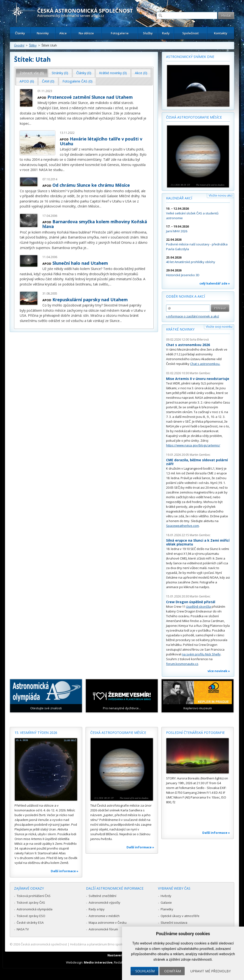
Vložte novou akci (221, 195)
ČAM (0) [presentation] (48, 81)
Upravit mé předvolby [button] (211, 971)
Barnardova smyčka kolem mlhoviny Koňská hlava (95, 224)
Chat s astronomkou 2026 (188, 345)
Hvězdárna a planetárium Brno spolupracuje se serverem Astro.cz (118, 944)
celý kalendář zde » (215, 283)
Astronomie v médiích (104, 916)
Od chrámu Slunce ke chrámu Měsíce (91, 185)
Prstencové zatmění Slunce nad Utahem (90, 97)
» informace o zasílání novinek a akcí (193, 316)
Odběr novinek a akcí (186, 296)
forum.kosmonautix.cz (182, 664)
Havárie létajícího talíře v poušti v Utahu (101, 141)
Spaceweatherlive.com (183, 526)
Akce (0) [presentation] (141, 73)
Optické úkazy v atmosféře (180, 916)
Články (20, 33)
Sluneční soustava (174, 923)
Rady (166, 33)
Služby (148, 33)
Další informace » (65, 871)
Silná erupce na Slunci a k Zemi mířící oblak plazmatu (198, 542)
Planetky (167, 909)
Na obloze (86, 33)
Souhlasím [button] (145, 971)
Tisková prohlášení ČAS (34, 896)
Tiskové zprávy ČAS (31, 902)
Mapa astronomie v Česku (108, 923)
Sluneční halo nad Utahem (80, 263)
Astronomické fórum (103, 929)
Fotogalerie (120, 33)
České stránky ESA (30, 923)
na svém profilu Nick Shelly (201, 654)
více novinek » (219, 671)
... (30, 123)
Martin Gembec (200, 373)
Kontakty (221, 33)
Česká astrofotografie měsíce (194, 117)
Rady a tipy (97, 909)
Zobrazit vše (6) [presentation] (32, 73)
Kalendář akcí (179, 198)
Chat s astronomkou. (205, 364)
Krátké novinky (180, 329)
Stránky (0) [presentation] (60, 73)
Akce (63, 33)
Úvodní (19, 45)
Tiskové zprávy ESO (31, 916)
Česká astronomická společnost (44, 944)
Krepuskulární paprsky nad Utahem (90, 300)
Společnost (191, 33)
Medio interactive (98, 962)
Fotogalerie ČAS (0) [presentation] (77, 81)
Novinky (43, 33)
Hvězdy (166, 896)
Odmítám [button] (173, 971)
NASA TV (23, 929)
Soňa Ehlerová (199, 340)
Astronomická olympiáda (35, 909)
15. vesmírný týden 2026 (36, 733)
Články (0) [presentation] (84, 73)
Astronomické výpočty (104, 902)
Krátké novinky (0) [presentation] (113, 73)
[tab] (32, 73)
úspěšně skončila (198, 607)
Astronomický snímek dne (190, 57)
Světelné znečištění (102, 896)
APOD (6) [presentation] (27, 81)
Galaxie (166, 902)
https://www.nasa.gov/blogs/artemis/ (193, 445)
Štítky (33, 45)
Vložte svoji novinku (219, 327)
